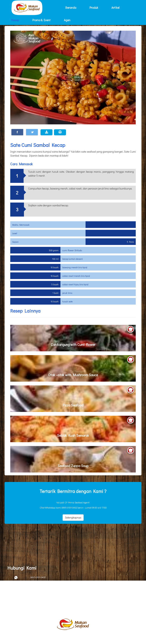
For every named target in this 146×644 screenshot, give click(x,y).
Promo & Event (41, 20)
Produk (94, 8)
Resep (15, 20)
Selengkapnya (73, 517)
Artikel (115, 8)
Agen (67, 20)
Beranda (71, 8)
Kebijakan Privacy (19, 600)
